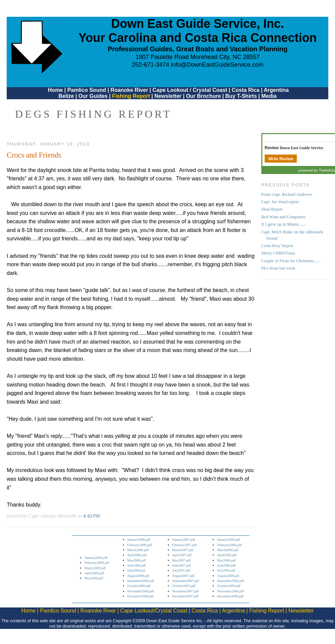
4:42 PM (91, 516)
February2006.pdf (229, 545)
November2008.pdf (141, 591)
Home (55, 90)
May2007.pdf (181, 560)
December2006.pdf (230, 596)
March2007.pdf (183, 550)
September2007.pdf (186, 581)
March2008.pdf (138, 550)
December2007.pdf (185, 596)
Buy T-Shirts (241, 96)
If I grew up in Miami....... (284, 224)
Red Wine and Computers (283, 217)
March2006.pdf (228, 550)
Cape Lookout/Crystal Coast (154, 611)
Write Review (281, 159)
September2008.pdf (141, 581)
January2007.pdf (184, 540)
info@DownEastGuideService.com (217, 65)
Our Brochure (203, 96)
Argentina (276, 90)
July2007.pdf (181, 570)
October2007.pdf (184, 586)
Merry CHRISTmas (278, 253)
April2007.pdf (182, 555)
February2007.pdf (185, 545)
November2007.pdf (186, 591)
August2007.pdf (183, 576)
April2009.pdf (94, 573)
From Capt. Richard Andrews (287, 194)
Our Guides (93, 96)
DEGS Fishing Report (93, 114)
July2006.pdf (226, 570)
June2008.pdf (137, 565)
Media (269, 96)
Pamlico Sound (87, 90)
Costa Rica (246, 90)
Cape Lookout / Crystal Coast (190, 90)
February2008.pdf (140, 545)
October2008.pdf (139, 586)
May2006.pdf (226, 560)
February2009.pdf (97, 563)
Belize (66, 96)
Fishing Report (132, 96)
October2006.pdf (229, 586)
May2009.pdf (94, 578)
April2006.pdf (227, 555)
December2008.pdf (141, 596)
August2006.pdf (228, 576)
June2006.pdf (226, 565)
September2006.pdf (230, 581)
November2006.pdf (230, 591)
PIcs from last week (278, 268)
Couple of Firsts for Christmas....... (291, 261)
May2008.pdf (137, 560)
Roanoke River (129, 90)
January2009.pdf (96, 558)
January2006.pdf (229, 540)
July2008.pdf (136, 570)
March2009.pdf (95, 568)
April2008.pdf (137, 555)
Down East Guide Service (301, 148)
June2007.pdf (181, 565)
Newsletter (168, 96)
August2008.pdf (138, 576)
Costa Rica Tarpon (277, 246)
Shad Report (272, 209)
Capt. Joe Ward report (280, 202)
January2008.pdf (139, 540)
